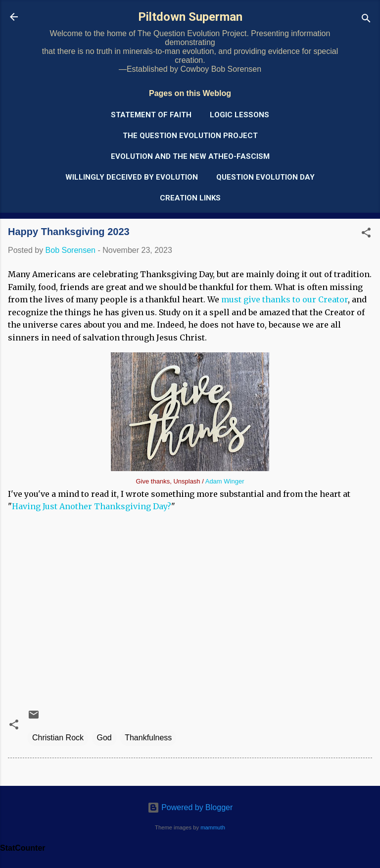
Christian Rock (58, 738)
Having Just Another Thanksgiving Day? (92, 506)
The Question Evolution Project (190, 136)
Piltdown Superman (190, 17)
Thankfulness (148, 738)
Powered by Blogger (190, 807)
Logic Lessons (239, 115)
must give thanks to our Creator (285, 299)
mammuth (213, 827)
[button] (366, 234)
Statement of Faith (151, 115)
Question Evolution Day (265, 177)
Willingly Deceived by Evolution (132, 177)
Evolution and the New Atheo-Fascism (190, 156)
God (104, 738)
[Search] (366, 20)
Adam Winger (225, 481)
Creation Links (190, 198)
